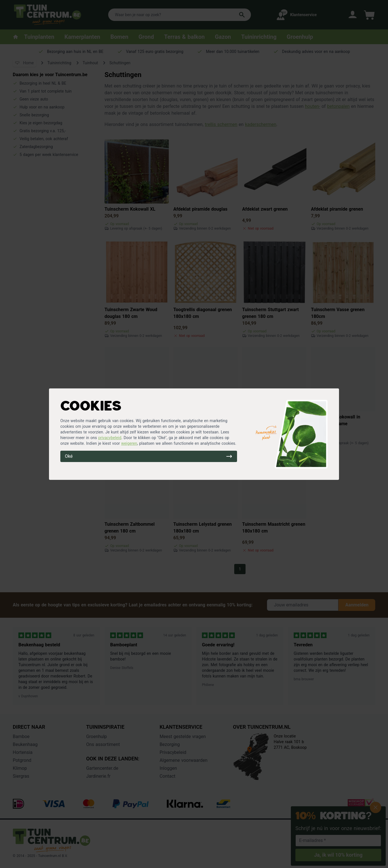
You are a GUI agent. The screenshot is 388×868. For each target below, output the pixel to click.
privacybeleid (110, 438)
